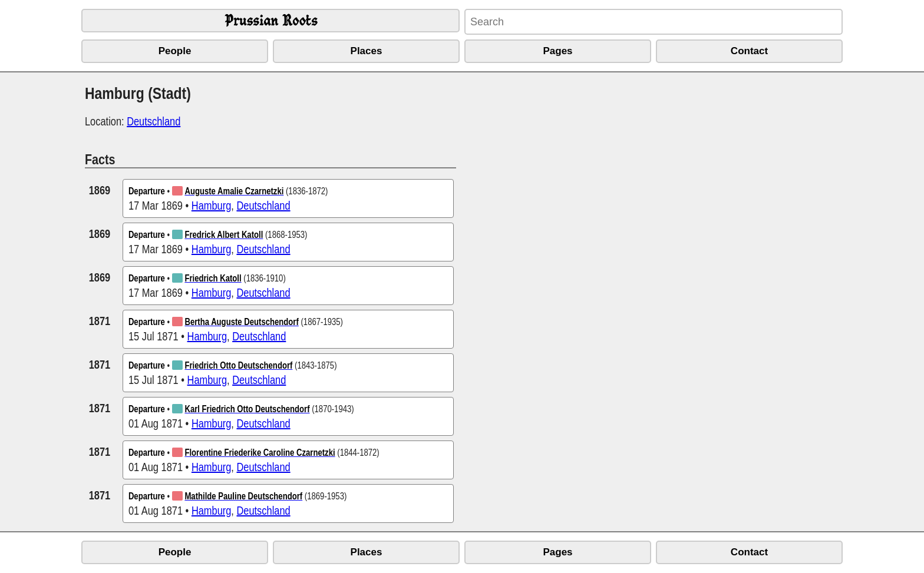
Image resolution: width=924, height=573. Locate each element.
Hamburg (211, 205)
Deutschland (154, 121)
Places (367, 51)
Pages (557, 51)
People (175, 51)
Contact (749, 51)
